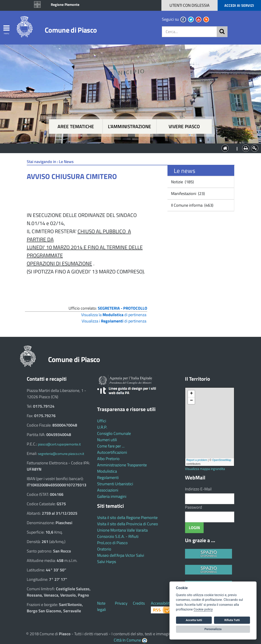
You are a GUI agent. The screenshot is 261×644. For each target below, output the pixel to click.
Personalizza (213, 629)
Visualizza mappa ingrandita (205, 469)
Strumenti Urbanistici (115, 484)
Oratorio (104, 549)
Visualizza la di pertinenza (114, 315)
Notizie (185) (182, 182)
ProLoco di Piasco (112, 543)
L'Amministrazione (127, 148)
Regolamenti (108, 477)
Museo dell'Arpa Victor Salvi (121, 555)
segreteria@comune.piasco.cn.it (61, 454)
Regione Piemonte (65, 4)
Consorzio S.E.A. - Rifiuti (118, 536)
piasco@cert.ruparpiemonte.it (59, 444)
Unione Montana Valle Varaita (122, 530)
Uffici (102, 421)
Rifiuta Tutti (232, 620)
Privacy (121, 603)
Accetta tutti (194, 620)
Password (194, 507)
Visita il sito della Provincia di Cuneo (128, 524)
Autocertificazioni (112, 452)
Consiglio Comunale (114, 433)
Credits (139, 603)
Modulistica (107, 471)
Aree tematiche (76, 126)
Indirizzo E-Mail (198, 489)
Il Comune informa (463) (192, 205)
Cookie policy (203, 609)
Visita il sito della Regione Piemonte (127, 518)
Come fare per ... (111, 446)
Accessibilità (161, 603)
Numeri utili (107, 440)
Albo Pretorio (108, 459)
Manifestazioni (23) (187, 193)
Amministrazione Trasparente (122, 465)
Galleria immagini (112, 496)
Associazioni (108, 490)
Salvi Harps (107, 562)
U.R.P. (102, 427)
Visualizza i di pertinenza (114, 321)
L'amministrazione (129, 126)
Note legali (101, 606)
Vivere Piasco (184, 126)
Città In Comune (127, 640)
